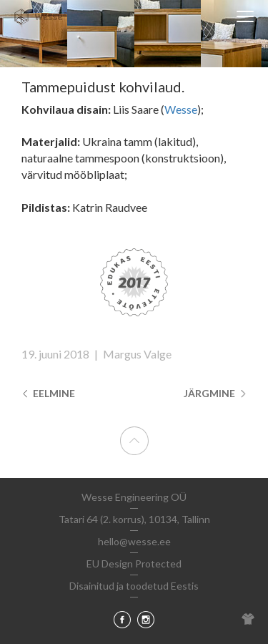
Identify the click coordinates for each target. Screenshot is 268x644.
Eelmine (48, 393)
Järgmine (215, 393)
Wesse (181, 109)
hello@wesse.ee (134, 541)
